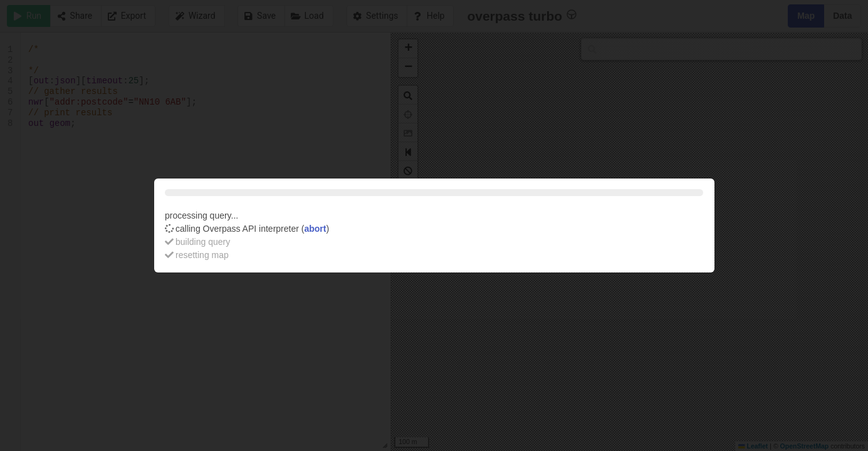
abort (315, 229)
